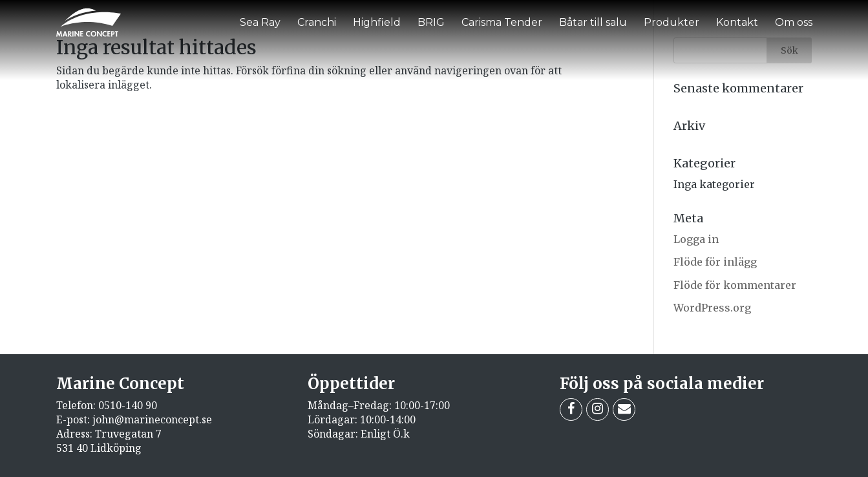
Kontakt (737, 22)
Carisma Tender (502, 22)
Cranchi (317, 22)
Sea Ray (260, 22)
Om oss (794, 22)
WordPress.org (712, 308)
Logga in (696, 239)
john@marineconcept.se (152, 419)
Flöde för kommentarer (735, 285)
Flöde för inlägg (715, 262)
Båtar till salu (593, 22)
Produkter (672, 22)
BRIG (431, 22)
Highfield (377, 22)
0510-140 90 (128, 405)
